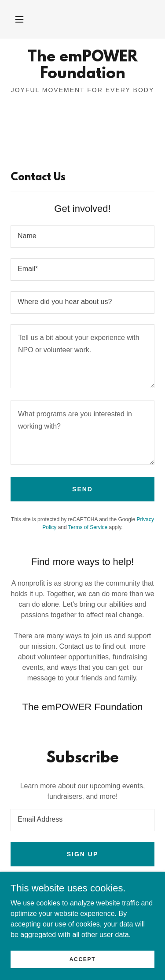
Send (82, 489)
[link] (82, 66)
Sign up (83, 854)
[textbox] (82, 237)
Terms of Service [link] (88, 527)
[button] (19, 19)
